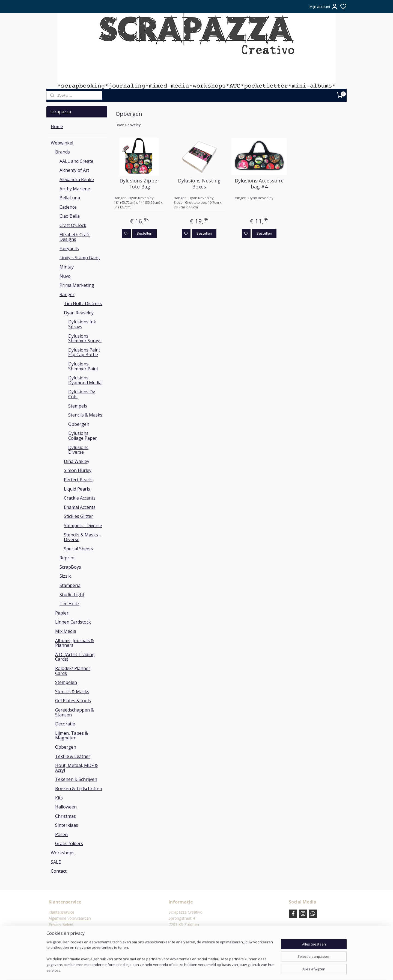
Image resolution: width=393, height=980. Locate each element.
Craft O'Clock (73, 225)
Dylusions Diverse (78, 450)
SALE (56, 862)
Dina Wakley (77, 461)
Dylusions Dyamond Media (85, 380)
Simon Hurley (78, 470)
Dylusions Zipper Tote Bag (139, 184)
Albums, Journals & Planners (75, 643)
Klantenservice (61, 912)
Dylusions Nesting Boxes (199, 184)
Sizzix (65, 576)
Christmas (65, 816)
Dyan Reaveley (79, 313)
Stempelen (66, 682)
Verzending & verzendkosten (74, 937)
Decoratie (65, 724)
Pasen (61, 834)
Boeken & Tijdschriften (79, 789)
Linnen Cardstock (73, 622)
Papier (62, 613)
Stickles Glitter (78, 516)
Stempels (78, 406)
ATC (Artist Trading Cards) (75, 657)
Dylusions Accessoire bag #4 (259, 184)
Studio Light (72, 595)
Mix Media (66, 631)
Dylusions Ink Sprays (82, 324)
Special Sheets (78, 549)
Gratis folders (69, 843)
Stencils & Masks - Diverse (82, 537)
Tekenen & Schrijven (76, 779)
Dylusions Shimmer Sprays (85, 338)
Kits (59, 798)
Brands (62, 152)
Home (57, 126)
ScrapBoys (70, 567)
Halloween (66, 807)
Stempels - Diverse (83, 526)
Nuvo (65, 276)
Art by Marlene (75, 189)
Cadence (68, 207)
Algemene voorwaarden (70, 918)
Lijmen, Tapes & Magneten (72, 736)
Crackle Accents (80, 498)
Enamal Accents (80, 507)
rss (223, 970)
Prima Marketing (77, 285)
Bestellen (145, 233)
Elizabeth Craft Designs (75, 237)
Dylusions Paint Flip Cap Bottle (84, 352)
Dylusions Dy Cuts (82, 394)
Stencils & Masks (85, 415)
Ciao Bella (70, 216)
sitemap (212, 970)
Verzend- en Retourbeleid (71, 930)
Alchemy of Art (74, 170)
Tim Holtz (69, 604)
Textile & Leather (73, 756)
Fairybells (69, 249)
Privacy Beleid (61, 924)
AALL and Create (76, 161)
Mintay (67, 267)
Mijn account (324, 7)
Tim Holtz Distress (83, 303)
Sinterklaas (67, 825)
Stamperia (70, 585)
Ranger (67, 294)
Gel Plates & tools (73, 701)
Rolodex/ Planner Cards (73, 671)
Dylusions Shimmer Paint (83, 366)
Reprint (67, 558)
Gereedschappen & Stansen (75, 712)
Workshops (63, 853)
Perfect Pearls (78, 480)
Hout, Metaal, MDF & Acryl (76, 768)
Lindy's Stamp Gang (80, 258)
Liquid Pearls (77, 489)
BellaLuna (70, 198)
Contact (59, 871)
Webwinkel (62, 143)
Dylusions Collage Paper (83, 436)
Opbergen (79, 424)
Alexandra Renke (77, 179)
